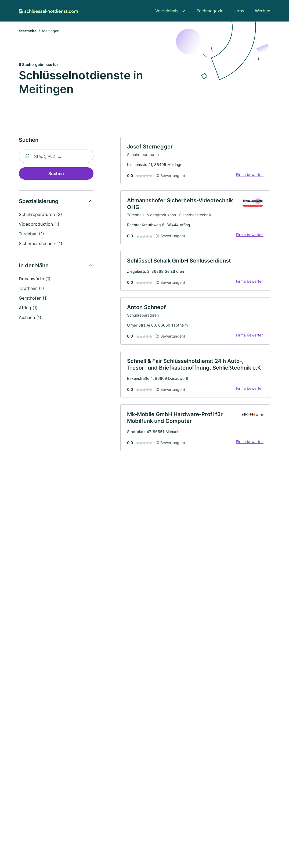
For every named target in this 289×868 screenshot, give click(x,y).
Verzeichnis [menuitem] (167, 11)
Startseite (28, 31)
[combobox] (56, 156)
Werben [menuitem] (263, 11)
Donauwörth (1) (35, 279)
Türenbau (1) (31, 234)
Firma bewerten (250, 174)
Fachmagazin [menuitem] (210, 11)
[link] (195, 160)
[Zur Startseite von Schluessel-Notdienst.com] (48, 11)
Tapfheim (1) (31, 288)
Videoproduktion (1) (39, 224)
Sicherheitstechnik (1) (41, 243)
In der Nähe (34, 265)
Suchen (56, 173)
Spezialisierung (39, 201)
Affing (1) (28, 308)
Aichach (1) (30, 317)
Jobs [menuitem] (239, 11)
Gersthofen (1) (33, 298)
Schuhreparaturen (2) (40, 214)
